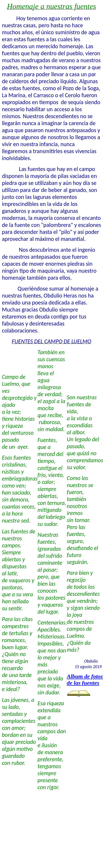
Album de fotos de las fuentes (85, 680)
